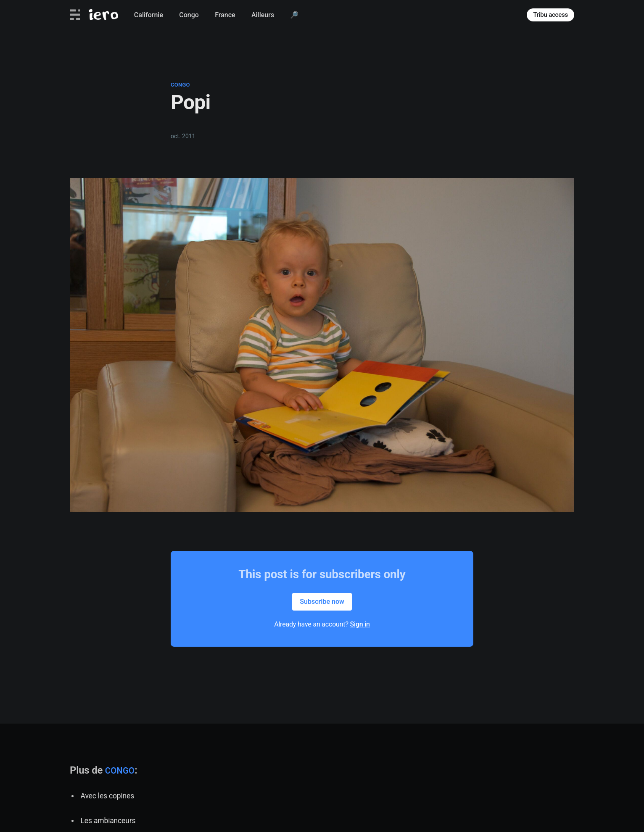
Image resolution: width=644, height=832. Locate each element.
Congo (189, 15)
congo (180, 85)
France (225, 15)
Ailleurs (263, 15)
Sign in (360, 624)
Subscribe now (322, 602)
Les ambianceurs (108, 821)
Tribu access (550, 15)
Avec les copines (107, 796)
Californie (149, 15)
